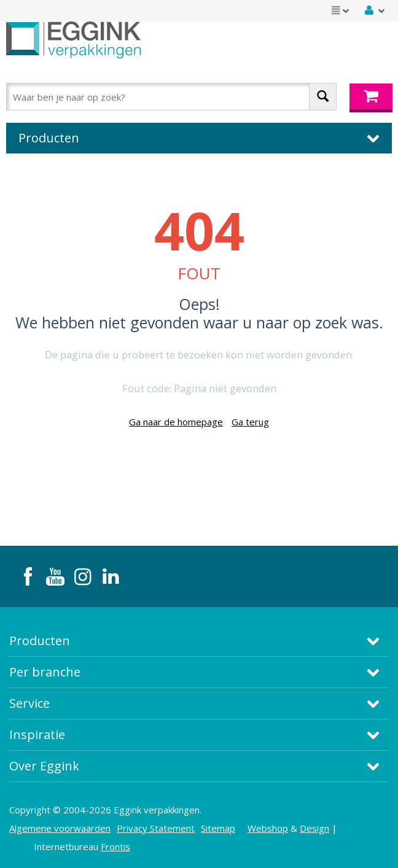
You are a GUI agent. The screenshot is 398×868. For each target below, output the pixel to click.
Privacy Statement (156, 828)
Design (314, 828)
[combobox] (171, 97)
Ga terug (250, 422)
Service (29, 703)
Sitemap (218, 828)
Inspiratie (37, 734)
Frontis (115, 847)
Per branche (45, 672)
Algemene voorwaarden (60, 828)
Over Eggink (44, 766)
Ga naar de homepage (176, 422)
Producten (40, 641)
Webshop (268, 828)
